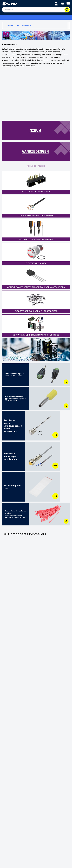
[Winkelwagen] (62, 3)
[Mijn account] (56, 3)
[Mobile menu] (68, 3)
